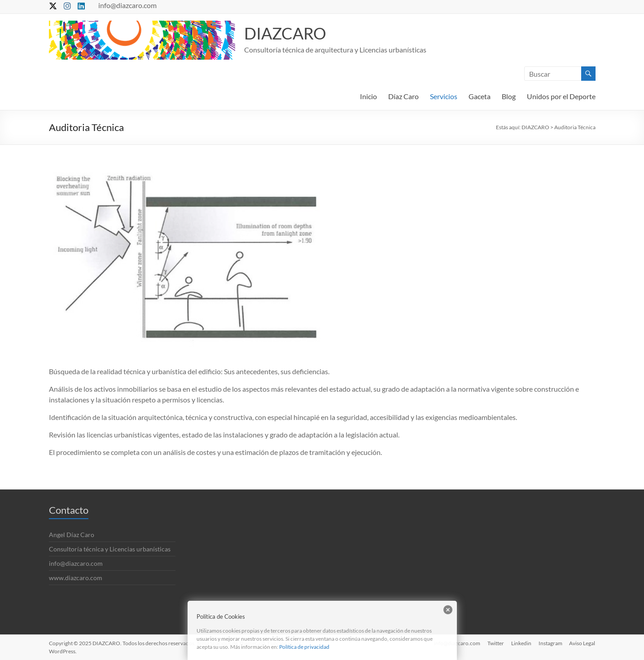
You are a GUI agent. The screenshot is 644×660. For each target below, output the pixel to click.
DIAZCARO (285, 33)
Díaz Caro (403, 96)
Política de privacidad (304, 647)
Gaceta (480, 96)
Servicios (444, 96)
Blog (509, 96)
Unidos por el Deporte (561, 96)
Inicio (368, 96)
